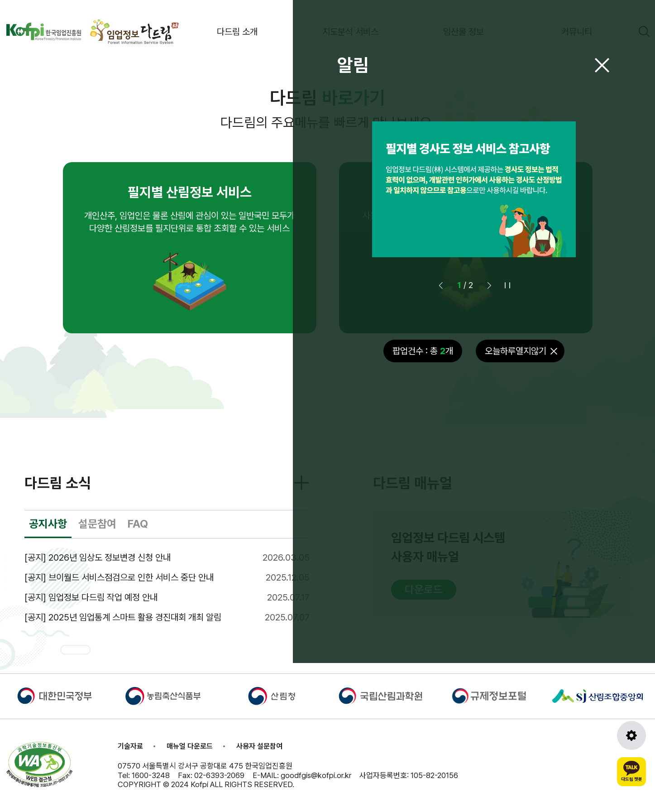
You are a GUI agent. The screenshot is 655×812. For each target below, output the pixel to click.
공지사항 (48, 524)
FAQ (138, 524)
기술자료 (130, 746)
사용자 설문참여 (259, 746)
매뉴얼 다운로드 (190, 746)
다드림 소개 (237, 32)
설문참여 (97, 524)
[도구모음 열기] (631, 735)
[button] (489, 285)
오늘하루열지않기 (516, 351)
